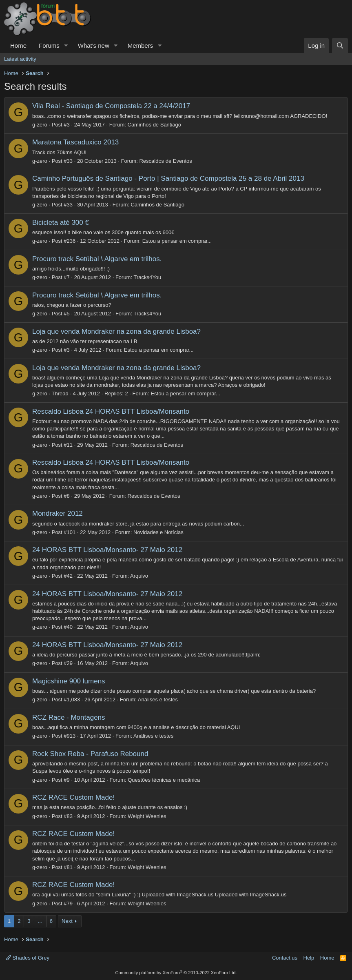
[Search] (340, 45)
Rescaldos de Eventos (165, 161)
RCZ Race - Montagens (69, 717)
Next (67, 921)
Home (18, 45)
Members (141, 45)
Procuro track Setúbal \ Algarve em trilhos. (97, 259)
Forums (49, 45)
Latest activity (20, 59)
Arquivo (139, 576)
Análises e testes (158, 700)
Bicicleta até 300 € (61, 223)
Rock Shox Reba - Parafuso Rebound (90, 754)
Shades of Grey (28, 958)
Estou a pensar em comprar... (177, 241)
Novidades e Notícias (158, 532)
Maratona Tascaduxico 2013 (75, 142)
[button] (66, 45)
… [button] (40, 921)
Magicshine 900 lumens (69, 681)
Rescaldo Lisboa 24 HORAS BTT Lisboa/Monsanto (111, 411)
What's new (94, 45)
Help (309, 958)
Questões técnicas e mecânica (164, 780)
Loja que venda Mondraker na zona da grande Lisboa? (116, 331)
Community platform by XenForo (176, 973)
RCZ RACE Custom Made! (73, 797)
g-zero (40, 125)
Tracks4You (147, 277)
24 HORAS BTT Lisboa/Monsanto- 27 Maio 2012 (107, 550)
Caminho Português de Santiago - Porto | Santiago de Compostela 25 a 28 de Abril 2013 (168, 178)
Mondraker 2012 (58, 513)
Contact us (285, 958)
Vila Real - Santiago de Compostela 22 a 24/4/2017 (111, 106)
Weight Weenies (147, 816)
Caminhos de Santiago (155, 125)
